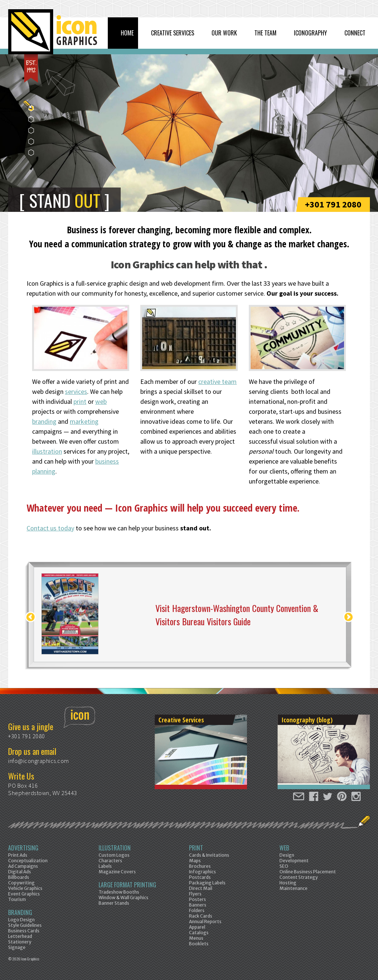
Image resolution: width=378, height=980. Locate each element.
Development (294, 861)
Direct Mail (201, 888)
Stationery (20, 942)
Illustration (115, 848)
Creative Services (173, 33)
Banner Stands (114, 903)
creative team (217, 381)
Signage (17, 947)
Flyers (195, 894)
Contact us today (50, 528)
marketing (84, 421)
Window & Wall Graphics (123, 898)
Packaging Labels (207, 883)
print (80, 401)
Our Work (224, 33)
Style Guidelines (25, 925)
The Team (265, 33)
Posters (197, 899)
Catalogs (199, 933)
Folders (197, 910)
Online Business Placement (308, 872)
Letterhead (20, 936)
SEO (284, 866)
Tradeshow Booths (119, 892)
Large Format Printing (127, 885)
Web (284, 848)
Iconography (310, 33)
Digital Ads (20, 872)
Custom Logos (114, 855)
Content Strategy (299, 877)
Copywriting (21, 883)
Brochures (200, 866)
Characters (110, 861)
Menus (196, 938)
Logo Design (21, 920)
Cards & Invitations (209, 855)
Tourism (17, 899)
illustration (47, 451)
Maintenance (293, 888)
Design (287, 855)
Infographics (202, 872)
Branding (20, 912)
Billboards (19, 877)
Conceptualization (28, 861)
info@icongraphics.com (39, 761)
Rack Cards (201, 916)
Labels (105, 866)
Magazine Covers (117, 872)
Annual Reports (205, 921)
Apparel (197, 927)
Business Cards (24, 931)
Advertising (23, 848)
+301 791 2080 (333, 204)
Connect (355, 33)
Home (127, 33)
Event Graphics (24, 894)
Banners (198, 905)
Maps (195, 861)
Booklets (199, 944)
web (101, 401)
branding (44, 421)
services (76, 391)
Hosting (288, 883)
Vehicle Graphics (25, 888)
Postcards (200, 877)
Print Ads (18, 855)
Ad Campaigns (23, 866)
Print (196, 848)
